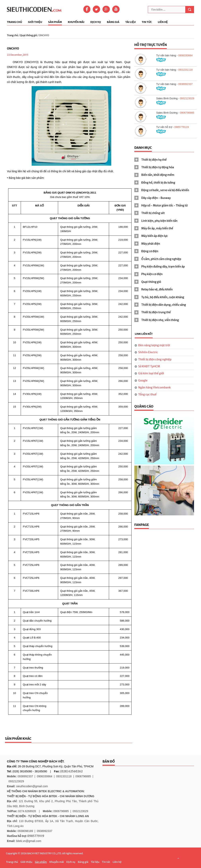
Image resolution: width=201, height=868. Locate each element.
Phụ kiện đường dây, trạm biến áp (163, 267)
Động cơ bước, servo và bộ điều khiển (165, 190)
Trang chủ (15, 22)
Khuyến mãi (76, 22)
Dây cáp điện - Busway (156, 198)
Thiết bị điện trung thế (156, 312)
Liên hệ (163, 22)
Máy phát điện (151, 244)
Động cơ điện (150, 251)
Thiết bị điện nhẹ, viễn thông (160, 320)
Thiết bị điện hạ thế (154, 160)
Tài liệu (131, 22)
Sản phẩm (55, 22)
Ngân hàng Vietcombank (155, 387)
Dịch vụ (96, 22)
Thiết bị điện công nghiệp (155, 359)
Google (143, 380)
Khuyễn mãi (57, 862)
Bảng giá (113, 22)
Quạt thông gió (29, 35)
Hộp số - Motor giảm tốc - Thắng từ (164, 205)
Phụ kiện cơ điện (152, 274)
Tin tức (147, 22)
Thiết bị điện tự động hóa (158, 167)
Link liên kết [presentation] (144, 334)
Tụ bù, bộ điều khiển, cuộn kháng (163, 297)
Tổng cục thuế (147, 394)
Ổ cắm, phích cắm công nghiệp (161, 259)
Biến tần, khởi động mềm (158, 175)
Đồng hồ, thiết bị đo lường (158, 183)
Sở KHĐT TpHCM (149, 366)
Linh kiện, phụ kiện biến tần (159, 221)
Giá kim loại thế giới (151, 373)
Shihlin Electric (148, 352)
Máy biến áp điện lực (155, 236)
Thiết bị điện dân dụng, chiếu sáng (164, 305)
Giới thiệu (35, 22)
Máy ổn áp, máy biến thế (157, 228)
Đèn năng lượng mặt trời (154, 345)
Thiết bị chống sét (153, 213)
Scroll (178, 858)
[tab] (164, 160)
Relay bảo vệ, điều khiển (157, 289)
